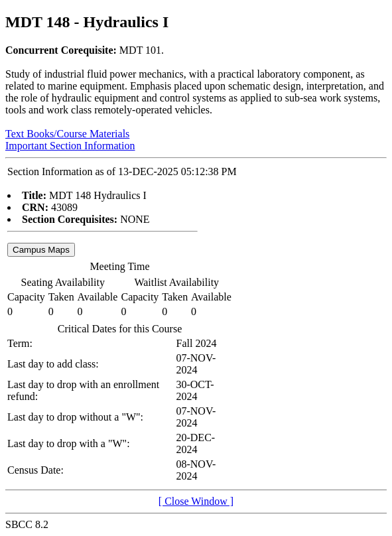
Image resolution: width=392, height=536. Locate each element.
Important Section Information (70, 146)
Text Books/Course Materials (67, 134)
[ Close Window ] (196, 501)
